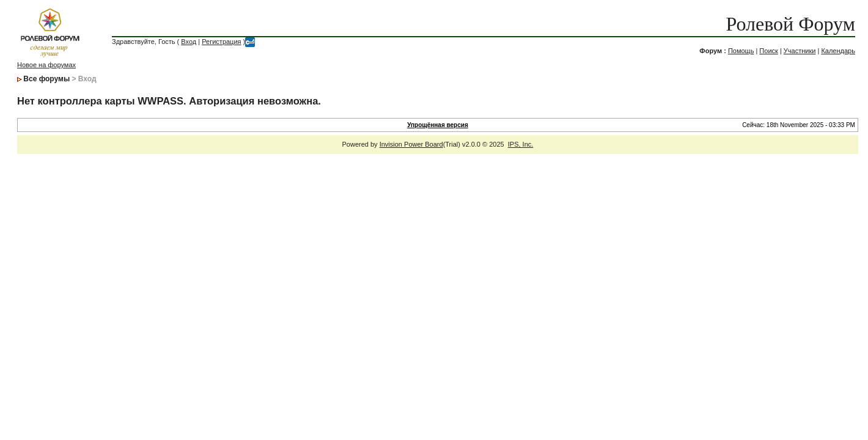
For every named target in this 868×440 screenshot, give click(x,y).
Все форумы (46, 79)
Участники (800, 51)
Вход (189, 42)
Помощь (741, 51)
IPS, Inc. (521, 144)
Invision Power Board (411, 144)
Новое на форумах (46, 65)
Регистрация (221, 42)
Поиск (768, 51)
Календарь (838, 51)
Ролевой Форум (790, 24)
